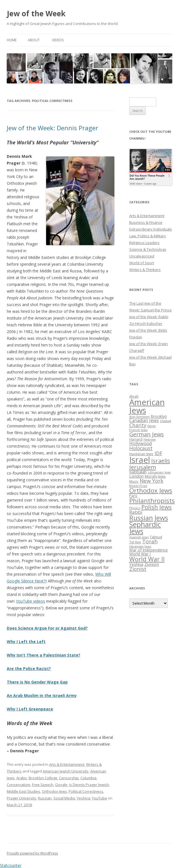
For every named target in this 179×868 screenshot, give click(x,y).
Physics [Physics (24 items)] (135, 508)
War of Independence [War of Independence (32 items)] (149, 550)
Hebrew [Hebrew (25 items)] (150, 439)
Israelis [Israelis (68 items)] (161, 461)
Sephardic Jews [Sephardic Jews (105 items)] (145, 528)
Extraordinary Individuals (151, 229)
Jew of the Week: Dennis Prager (52, 128)
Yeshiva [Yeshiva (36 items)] (136, 564)
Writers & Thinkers (145, 270)
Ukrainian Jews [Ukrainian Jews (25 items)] (140, 546)
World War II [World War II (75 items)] (147, 559)
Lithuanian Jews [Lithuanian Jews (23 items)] (159, 472)
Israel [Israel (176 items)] (140, 460)
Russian (45, 798)
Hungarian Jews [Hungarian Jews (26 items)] (141, 454)
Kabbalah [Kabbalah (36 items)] (138, 472)
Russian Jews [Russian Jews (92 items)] (149, 518)
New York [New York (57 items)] (151, 481)
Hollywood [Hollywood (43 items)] (141, 443)
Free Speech (43, 785)
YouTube (99, 798)
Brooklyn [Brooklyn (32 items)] (159, 416)
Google (61, 785)
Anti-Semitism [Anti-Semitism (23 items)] (140, 417)
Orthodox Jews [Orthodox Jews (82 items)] (151, 490)
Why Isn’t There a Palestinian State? (44, 655)
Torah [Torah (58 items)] (150, 541)
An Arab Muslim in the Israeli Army (42, 695)
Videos (58, 40)
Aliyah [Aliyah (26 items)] (134, 396)
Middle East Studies (23, 791)
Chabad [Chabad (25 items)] (166, 421)
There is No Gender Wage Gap (37, 682)
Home (12, 40)
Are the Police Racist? (29, 668)
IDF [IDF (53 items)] (158, 453)
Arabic (22, 778)
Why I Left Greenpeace (30, 709)
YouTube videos (30, 601)
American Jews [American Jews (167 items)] (147, 406)
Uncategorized (142, 256)
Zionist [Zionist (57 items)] (138, 569)
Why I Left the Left (26, 642)
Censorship (69, 778)
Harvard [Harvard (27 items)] (136, 439)
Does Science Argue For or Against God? (47, 628)
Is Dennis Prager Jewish (89, 785)
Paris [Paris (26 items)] (133, 496)
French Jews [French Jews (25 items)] (138, 430)
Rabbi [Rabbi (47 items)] (136, 512)
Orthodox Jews (54, 791)
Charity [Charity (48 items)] (138, 425)
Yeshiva (83, 798)
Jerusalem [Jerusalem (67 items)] (143, 467)
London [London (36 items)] (136, 476)
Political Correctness (86, 791)
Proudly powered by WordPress (32, 853)
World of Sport (142, 263)
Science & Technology (148, 249)
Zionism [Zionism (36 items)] (152, 564)
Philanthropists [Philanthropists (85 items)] (152, 501)
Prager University (21, 798)
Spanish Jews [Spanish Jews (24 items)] (139, 537)
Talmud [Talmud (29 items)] (156, 537)
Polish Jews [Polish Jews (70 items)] (157, 507)
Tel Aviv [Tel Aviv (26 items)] (135, 542)
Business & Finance (146, 222)
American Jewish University (66, 771)
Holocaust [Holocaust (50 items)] (141, 448)
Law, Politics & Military (148, 236)
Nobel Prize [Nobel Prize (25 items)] (138, 486)
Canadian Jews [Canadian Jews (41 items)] (144, 420)
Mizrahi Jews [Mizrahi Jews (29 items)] (155, 476)
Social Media (64, 798)
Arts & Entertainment (67, 764)
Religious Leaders (144, 243)
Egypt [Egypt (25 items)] (152, 426)
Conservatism (19, 785)
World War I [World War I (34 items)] (140, 554)
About (34, 40)
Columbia (88, 778)
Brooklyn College (43, 778)
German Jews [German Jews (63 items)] (147, 434)
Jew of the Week (36, 13)
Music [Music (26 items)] (134, 481)
